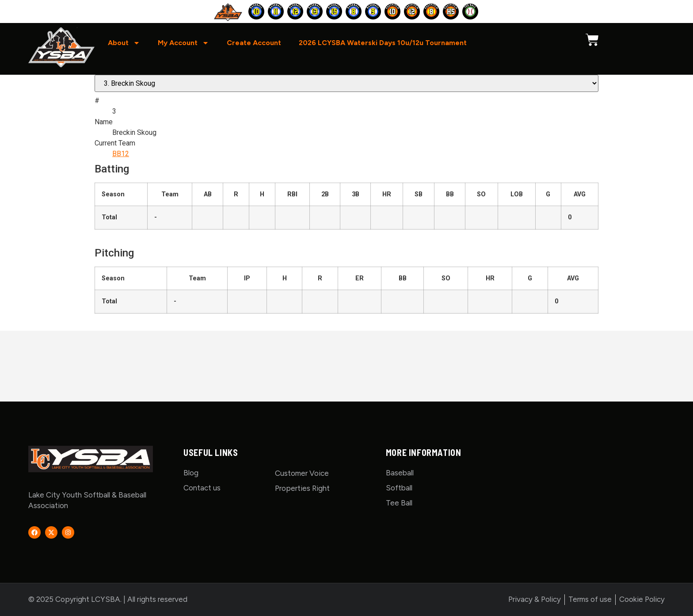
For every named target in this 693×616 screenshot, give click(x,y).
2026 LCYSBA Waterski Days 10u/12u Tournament (383, 43)
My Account (183, 43)
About (124, 43)
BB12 (121, 154)
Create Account (254, 43)
